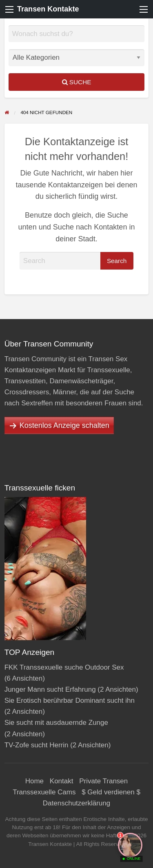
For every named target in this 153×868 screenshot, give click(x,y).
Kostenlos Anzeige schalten (64, 425)
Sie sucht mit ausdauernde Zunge (56, 723)
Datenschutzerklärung (76, 803)
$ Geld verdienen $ (111, 792)
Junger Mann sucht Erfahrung (50, 689)
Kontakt (62, 781)
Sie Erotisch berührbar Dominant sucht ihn (70, 700)
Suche (77, 82)
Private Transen (103, 781)
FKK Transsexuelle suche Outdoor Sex (64, 667)
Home (34, 781)
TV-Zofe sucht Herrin (37, 745)
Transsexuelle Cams (44, 792)
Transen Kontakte (48, 9)
